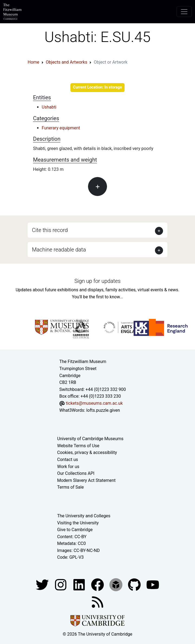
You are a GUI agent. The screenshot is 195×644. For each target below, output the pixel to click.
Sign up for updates (97, 281)
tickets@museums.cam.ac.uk (94, 403)
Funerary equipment (61, 128)
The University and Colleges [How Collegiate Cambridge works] (84, 516)
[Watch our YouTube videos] (153, 584)
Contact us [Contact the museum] (68, 460)
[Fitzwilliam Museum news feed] (97, 602)
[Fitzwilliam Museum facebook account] (80, 584)
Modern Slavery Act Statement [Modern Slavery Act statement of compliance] (86, 480)
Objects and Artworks (66, 62)
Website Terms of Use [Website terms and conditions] (78, 446)
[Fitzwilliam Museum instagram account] (61, 584)
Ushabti (49, 107)
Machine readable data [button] (59, 250)
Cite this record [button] (50, 230)
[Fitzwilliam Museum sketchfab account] (116, 584)
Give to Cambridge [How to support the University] (75, 530)
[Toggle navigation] (184, 12)
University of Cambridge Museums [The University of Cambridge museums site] (90, 439)
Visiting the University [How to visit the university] (78, 523)
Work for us (68, 467)
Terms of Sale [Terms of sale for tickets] (70, 487)
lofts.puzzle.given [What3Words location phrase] (103, 410)
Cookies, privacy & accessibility (87, 452)
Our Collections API (76, 473)
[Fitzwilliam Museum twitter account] (43, 584)
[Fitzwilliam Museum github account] (135, 584)
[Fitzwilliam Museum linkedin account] (98, 584)
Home (33, 62)
